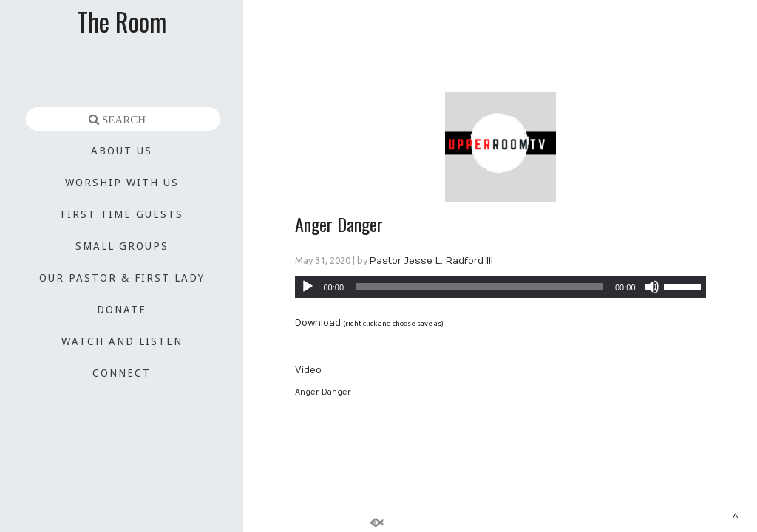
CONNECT (122, 373)
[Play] (308, 287)
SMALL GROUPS (122, 246)
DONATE (122, 310)
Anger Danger (339, 224)
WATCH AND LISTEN (122, 341)
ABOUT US (122, 151)
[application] (500, 287)
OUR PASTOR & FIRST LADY (122, 278)
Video (308, 370)
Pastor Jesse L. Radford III (431, 261)
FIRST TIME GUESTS (122, 214)
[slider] (479, 287)
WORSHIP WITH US (122, 183)
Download (318, 323)
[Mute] (652, 287)
